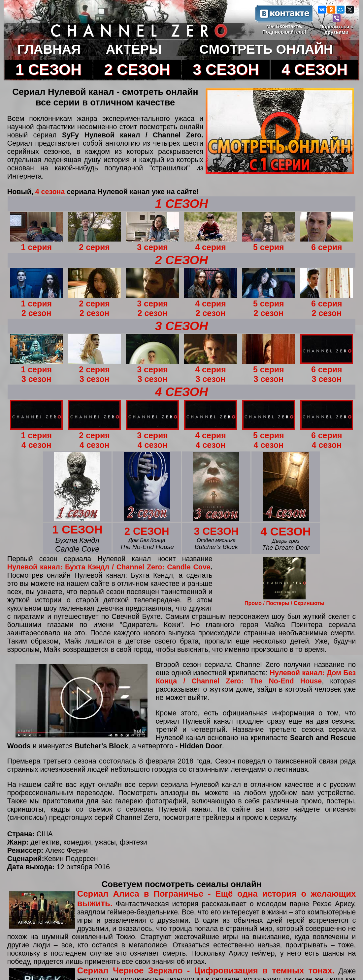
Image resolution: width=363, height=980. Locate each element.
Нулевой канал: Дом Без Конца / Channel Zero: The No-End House (256, 677)
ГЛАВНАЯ (49, 49)
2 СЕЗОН (137, 70)
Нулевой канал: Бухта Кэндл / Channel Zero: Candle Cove (109, 567)
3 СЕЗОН (226, 70)
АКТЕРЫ (133, 49)
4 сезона (50, 192)
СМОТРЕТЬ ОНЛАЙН (266, 49)
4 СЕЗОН (314, 70)
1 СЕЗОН (49, 70)
